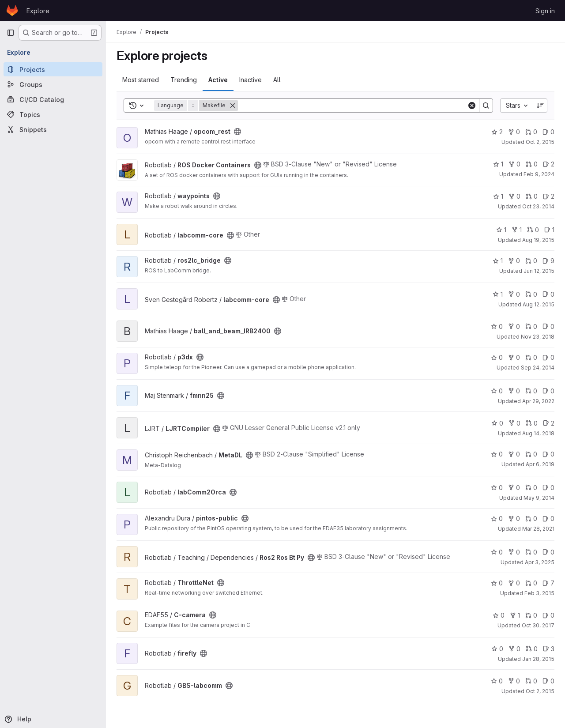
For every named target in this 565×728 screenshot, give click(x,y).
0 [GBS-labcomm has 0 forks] (514, 681)
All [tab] (277, 80)
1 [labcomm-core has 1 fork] (517, 230)
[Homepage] (12, 11)
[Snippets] (53, 129)
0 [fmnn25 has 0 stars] (497, 391)
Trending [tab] (184, 80)
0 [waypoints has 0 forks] (514, 196)
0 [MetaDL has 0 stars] (497, 454)
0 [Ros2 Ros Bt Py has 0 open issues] (548, 552)
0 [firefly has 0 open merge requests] (532, 649)
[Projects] (53, 69)
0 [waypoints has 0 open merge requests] (532, 196)
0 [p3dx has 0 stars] (497, 357)
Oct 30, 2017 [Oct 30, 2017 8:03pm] (538, 625)
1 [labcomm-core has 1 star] (501, 230)
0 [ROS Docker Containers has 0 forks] (514, 164)
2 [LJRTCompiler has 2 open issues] (549, 423)
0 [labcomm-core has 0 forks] (514, 294)
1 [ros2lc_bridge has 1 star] (498, 261)
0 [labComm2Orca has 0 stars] (497, 488)
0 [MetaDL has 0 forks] (514, 454)
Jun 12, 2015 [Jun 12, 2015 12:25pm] (539, 271)
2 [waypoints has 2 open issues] (549, 196)
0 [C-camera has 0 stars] (499, 615)
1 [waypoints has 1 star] (498, 196)
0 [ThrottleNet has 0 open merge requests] (531, 583)
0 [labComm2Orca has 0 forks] (514, 488)
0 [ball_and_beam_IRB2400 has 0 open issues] (548, 326)
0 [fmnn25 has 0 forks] (514, 391)
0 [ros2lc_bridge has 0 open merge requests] (531, 261)
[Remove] (233, 106)
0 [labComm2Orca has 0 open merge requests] (531, 488)
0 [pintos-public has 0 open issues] (548, 519)
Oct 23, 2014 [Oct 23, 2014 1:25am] (538, 206)
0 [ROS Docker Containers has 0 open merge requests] (532, 164)
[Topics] (53, 114)
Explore (38, 11)
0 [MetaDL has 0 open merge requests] (531, 454)
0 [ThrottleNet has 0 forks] (514, 583)
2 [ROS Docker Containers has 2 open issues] (549, 164)
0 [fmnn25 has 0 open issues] (548, 391)
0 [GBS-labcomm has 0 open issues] (548, 681)
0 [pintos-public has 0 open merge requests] (531, 519)
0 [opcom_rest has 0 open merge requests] (531, 132)
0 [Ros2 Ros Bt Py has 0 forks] (514, 552)
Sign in (545, 11)
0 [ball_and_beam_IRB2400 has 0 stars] (497, 326)
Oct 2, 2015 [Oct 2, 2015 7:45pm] (540, 691)
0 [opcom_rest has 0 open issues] (548, 132)
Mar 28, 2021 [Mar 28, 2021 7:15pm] (538, 529)
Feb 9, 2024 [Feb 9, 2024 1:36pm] (539, 174)
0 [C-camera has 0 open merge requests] (531, 615)
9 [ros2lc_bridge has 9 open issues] (548, 261)
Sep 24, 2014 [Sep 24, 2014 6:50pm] (538, 368)
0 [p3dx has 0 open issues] (548, 357)
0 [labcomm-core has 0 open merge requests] (533, 230)
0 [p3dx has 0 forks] (514, 357)
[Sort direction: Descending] (540, 106)
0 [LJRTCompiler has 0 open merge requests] (532, 423)
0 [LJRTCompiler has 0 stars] (497, 423)
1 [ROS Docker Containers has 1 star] (498, 164)
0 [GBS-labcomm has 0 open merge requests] (531, 681)
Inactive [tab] (250, 80)
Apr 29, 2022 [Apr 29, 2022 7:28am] (538, 401)
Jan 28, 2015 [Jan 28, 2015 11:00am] (538, 659)
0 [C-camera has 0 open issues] (548, 615)
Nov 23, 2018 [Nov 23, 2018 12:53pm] (538, 337)
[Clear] (472, 106)
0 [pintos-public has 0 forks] (514, 519)
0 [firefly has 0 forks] (514, 649)
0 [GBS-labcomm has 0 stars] (497, 681)
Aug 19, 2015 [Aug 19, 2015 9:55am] (538, 240)
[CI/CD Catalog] (53, 99)
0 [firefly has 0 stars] (497, 649)
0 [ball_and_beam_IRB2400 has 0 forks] (514, 326)
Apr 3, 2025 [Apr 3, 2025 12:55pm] (540, 562)
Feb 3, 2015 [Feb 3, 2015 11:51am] (539, 593)
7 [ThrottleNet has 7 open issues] (548, 583)
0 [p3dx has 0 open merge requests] (531, 357)
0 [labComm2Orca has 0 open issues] (548, 488)
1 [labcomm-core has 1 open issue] (549, 230)
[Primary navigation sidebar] (11, 33)
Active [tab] (218, 80)
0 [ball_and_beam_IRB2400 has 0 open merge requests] (531, 326)
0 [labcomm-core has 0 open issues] (548, 294)
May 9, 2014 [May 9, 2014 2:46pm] (539, 498)
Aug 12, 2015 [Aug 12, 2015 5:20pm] (539, 304)
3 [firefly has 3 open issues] (549, 649)
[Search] (352, 106)
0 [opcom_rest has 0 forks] (514, 132)
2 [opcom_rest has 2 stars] (497, 132)
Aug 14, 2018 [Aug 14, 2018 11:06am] (538, 433)
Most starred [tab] (141, 80)
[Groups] (53, 84)
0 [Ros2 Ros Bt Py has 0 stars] (497, 552)
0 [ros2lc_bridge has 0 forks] (514, 261)
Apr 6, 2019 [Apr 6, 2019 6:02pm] (540, 464)
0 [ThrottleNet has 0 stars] (497, 583)
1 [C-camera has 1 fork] (515, 615)
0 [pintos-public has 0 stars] (497, 519)
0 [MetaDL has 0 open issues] (548, 454)
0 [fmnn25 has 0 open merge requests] (531, 391)
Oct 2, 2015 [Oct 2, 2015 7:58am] (540, 142)
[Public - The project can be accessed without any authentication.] (237, 132)
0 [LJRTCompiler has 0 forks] (514, 423)
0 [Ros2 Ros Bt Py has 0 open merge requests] (531, 552)
